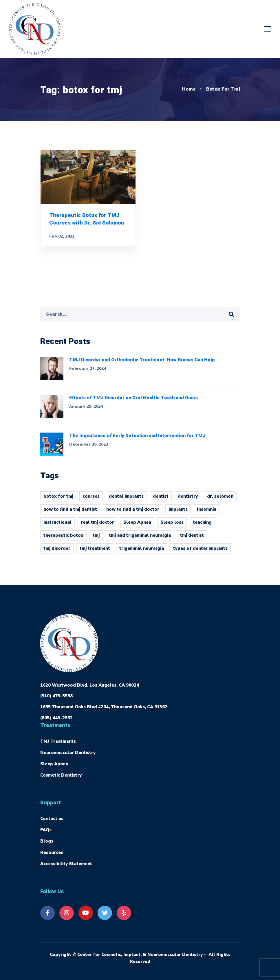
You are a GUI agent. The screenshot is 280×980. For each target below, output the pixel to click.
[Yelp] (124, 913)
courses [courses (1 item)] (91, 499)
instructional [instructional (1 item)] (57, 525)
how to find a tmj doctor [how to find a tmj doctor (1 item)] (133, 512)
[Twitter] (105, 913)
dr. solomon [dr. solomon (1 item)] (220, 499)
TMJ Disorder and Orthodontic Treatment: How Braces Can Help (142, 363)
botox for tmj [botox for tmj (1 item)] (58, 499)
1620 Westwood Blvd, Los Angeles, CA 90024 (90, 685)
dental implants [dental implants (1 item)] (126, 499)
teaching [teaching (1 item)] (202, 525)
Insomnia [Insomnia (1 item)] (207, 512)
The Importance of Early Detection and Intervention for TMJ (137, 439)
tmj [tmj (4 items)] (96, 538)
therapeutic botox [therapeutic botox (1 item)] (63, 538)
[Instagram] (67, 913)
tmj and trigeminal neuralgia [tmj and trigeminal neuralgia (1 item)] (140, 538)
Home (189, 89)
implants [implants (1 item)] (178, 512)
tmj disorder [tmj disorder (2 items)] (57, 551)
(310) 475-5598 (56, 696)
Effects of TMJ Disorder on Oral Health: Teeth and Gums (133, 401)
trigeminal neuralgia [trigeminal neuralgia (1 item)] (142, 551)
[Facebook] (47, 913)
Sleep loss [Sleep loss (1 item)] (172, 525)
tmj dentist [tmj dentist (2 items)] (192, 538)
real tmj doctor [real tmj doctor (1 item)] (97, 525)
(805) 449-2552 (56, 718)
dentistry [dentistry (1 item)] (188, 499)
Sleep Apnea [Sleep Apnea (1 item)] (137, 525)
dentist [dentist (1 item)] (161, 499)
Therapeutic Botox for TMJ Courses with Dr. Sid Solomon (86, 221)
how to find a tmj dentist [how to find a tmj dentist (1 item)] (70, 512)
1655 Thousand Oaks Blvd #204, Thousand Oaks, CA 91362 (104, 707)
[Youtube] (86, 913)
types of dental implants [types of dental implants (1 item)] (200, 551)
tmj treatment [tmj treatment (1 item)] (95, 551)
